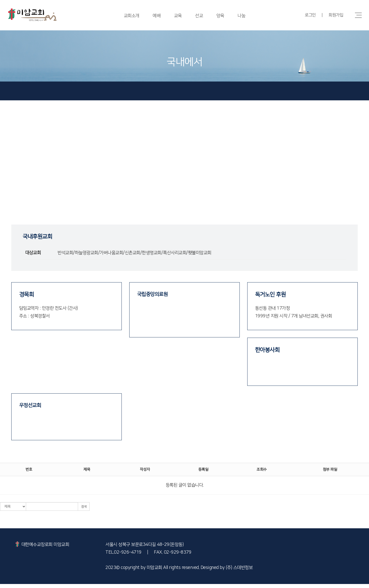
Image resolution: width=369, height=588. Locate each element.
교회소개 (131, 16)
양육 (221, 16)
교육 (178, 16)
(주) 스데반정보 (239, 573)
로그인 (310, 15)
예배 (156, 16)
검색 (84, 512)
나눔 (242, 16)
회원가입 (336, 15)
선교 (199, 16)
